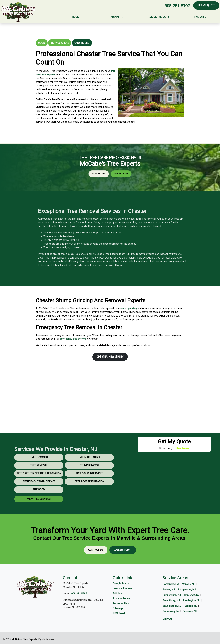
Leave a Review (122, 589)
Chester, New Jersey (110, 357)
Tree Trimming (39, 467)
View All (167, 619)
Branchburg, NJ (171, 601)
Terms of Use (121, 603)
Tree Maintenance (89, 467)
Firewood (39, 500)
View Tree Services (39, 509)
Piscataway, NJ (171, 611)
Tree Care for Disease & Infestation (39, 483)
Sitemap (118, 608)
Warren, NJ (191, 606)
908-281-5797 (177, 6)
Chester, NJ (82, 43)
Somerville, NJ (171, 584)
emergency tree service (73, 339)
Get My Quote (206, 5)
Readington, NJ (192, 601)
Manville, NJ (188, 584)
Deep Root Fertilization (89, 491)
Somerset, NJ (192, 595)
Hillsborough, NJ (172, 595)
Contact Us (106, 169)
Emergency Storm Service (39, 491)
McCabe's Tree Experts (24, 639)
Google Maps (121, 584)
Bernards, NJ (190, 611)
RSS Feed (119, 613)
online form (181, 448)
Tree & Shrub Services (89, 483)
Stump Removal (89, 475)
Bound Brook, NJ (172, 606)
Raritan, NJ (169, 590)
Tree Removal (39, 475)
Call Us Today (123, 550)
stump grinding (129, 308)
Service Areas (60, 43)
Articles (117, 593)
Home (42, 43)
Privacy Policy (121, 598)
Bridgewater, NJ (187, 590)
